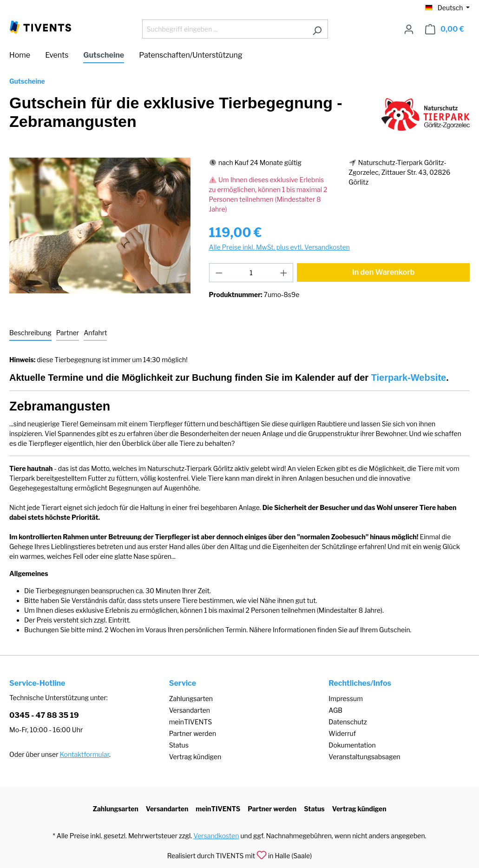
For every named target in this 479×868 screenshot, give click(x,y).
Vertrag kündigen (195, 757)
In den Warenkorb (384, 272)
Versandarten (190, 710)
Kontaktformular (85, 754)
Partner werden (193, 733)
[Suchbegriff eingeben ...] (224, 29)
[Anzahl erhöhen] (284, 273)
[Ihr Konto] (409, 29)
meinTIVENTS (191, 722)
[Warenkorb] (445, 29)
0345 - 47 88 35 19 (44, 715)
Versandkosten (216, 836)
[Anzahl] (251, 273)
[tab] (30, 333)
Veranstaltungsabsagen (364, 757)
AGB (335, 710)
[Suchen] (317, 29)
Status (179, 745)
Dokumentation (352, 745)
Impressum (346, 699)
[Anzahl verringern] (219, 273)
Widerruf (342, 733)
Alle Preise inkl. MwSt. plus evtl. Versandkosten (279, 247)
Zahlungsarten (191, 699)
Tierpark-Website (409, 378)
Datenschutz (348, 722)
